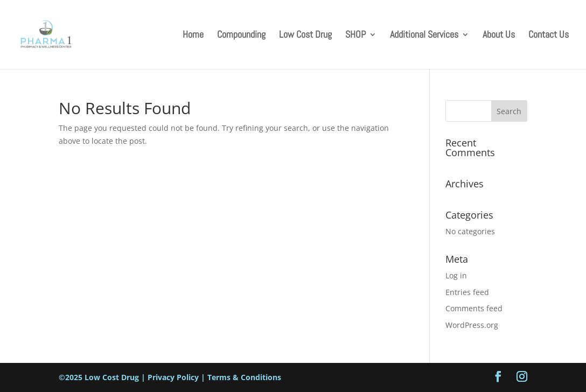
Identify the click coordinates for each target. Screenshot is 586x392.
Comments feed (474, 308)
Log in (456, 275)
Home (193, 36)
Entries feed (467, 292)
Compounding (241, 36)
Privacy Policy (173, 377)
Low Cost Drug (305, 36)
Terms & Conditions (244, 377)
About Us (499, 36)
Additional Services (424, 36)
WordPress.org (472, 325)
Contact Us (549, 36)
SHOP (355, 36)
